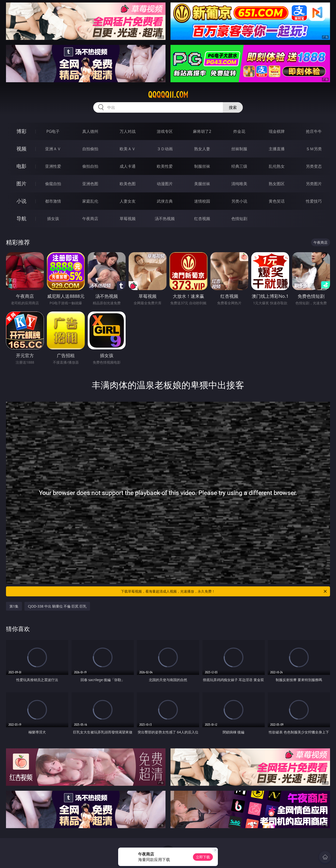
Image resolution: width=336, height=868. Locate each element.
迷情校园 (202, 201)
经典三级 (239, 166)
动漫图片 (165, 184)
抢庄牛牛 (314, 131)
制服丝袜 (202, 166)
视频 (21, 149)
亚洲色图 (90, 184)
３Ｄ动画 (165, 149)
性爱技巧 (314, 201)
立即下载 (203, 857)
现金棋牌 (277, 131)
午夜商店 (90, 219)
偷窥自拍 (53, 184)
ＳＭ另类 (314, 149)
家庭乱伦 (90, 201)
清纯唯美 (239, 184)
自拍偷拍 (90, 149)
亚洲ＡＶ (53, 149)
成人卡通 (128, 166)
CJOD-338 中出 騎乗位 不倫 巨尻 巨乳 (57, 606)
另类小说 (239, 201)
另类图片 (314, 184)
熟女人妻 (202, 149)
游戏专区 (165, 131)
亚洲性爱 (53, 166)
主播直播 (277, 149)
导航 (21, 218)
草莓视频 (128, 219)
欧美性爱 (165, 166)
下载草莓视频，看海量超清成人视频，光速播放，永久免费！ (224, 591)
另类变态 (314, 166)
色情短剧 (239, 219)
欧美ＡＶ (128, 149)
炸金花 (239, 131)
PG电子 (53, 131)
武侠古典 (165, 201)
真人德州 (90, 131)
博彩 (21, 131)
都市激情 (53, 201)
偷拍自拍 (90, 166)
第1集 (14, 606)
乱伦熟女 (277, 166)
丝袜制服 (239, 149)
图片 (21, 184)
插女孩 (53, 219)
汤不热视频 (165, 219)
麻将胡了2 (202, 131)
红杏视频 (202, 219)
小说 (21, 201)
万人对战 (128, 131)
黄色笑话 (277, 201)
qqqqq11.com (168, 95)
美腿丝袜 (202, 184)
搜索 (233, 107)
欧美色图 (128, 184)
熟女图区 (277, 184)
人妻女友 (128, 201)
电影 (21, 166)
